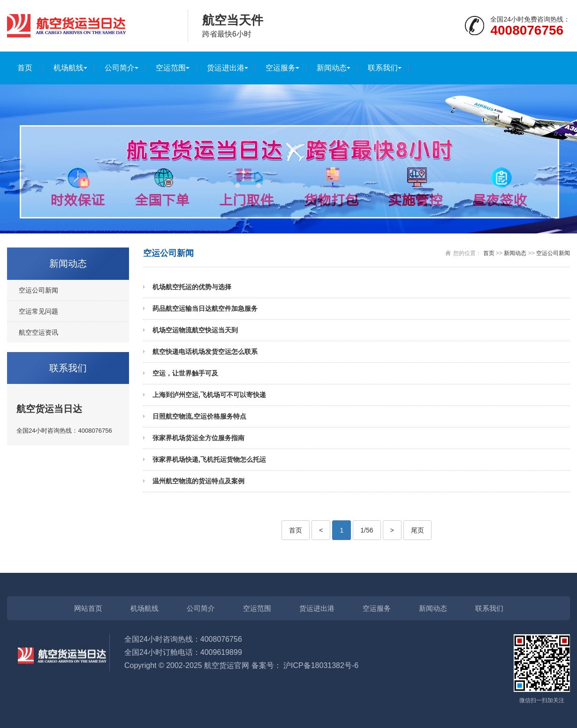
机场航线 (68, 68)
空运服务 (281, 68)
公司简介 (120, 68)
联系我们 (383, 68)
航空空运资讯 (38, 332)
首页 (25, 68)
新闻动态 (332, 68)
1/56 (367, 530)
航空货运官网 (227, 665)
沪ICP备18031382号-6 (321, 665)
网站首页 (88, 608)
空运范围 (171, 68)
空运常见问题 (38, 311)
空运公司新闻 (38, 290)
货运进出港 (226, 68)
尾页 (418, 530)
